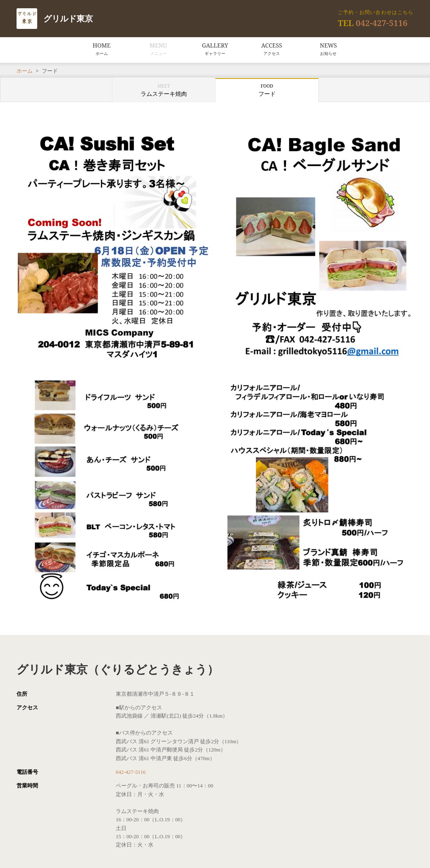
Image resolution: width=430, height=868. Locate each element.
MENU (159, 49)
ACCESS (272, 49)
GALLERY (215, 49)
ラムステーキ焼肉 (164, 90)
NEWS (328, 49)
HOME (102, 49)
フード (267, 90)
